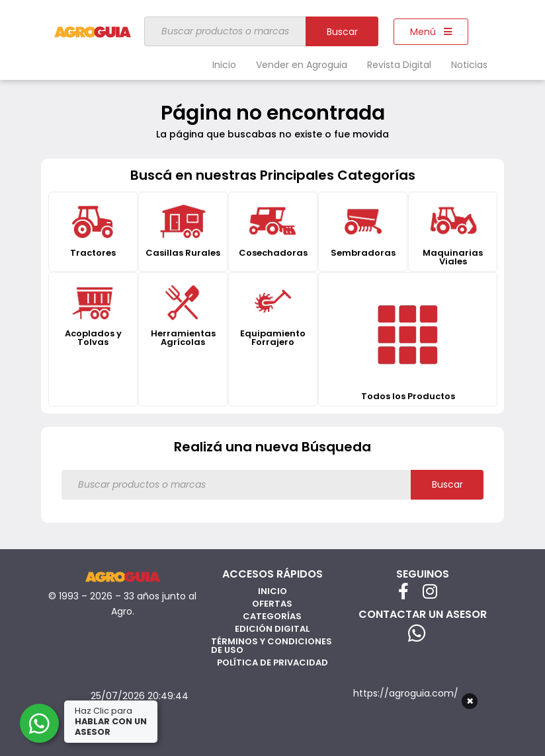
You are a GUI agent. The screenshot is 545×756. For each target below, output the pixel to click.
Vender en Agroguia (302, 65)
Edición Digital (272, 629)
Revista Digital (399, 65)
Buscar (342, 32)
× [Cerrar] (470, 701)
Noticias (469, 65)
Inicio (224, 65)
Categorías (272, 616)
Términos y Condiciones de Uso (272, 646)
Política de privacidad (272, 662)
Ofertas (272, 604)
